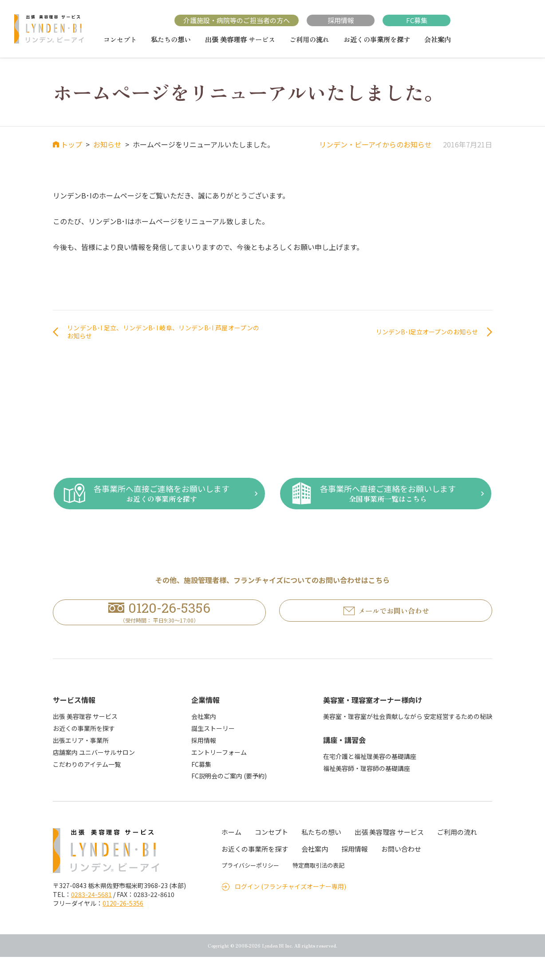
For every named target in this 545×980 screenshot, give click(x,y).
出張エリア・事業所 (81, 763)
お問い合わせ (401, 872)
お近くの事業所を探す (377, 40)
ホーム (231, 855)
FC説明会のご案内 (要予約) (229, 799)
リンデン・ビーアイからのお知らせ (375, 144)
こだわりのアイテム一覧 (87, 787)
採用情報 (341, 20)
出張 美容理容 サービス (240, 40)
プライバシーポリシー (250, 888)
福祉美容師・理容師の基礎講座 (367, 791)
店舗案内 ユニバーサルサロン (94, 775)
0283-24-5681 (91, 917)
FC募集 (417, 20)
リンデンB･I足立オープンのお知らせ (420, 333)
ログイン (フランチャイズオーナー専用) (290, 910)
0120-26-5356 (123, 926)
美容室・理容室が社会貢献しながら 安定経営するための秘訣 (408, 739)
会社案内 (438, 40)
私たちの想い (171, 40)
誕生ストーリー (213, 751)
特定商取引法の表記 (318, 888)
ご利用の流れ (309, 40)
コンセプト (120, 40)
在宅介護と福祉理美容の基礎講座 (370, 779)
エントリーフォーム (219, 775)
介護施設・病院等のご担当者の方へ (237, 20)
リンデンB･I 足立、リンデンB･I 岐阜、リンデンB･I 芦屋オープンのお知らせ (163, 333)
